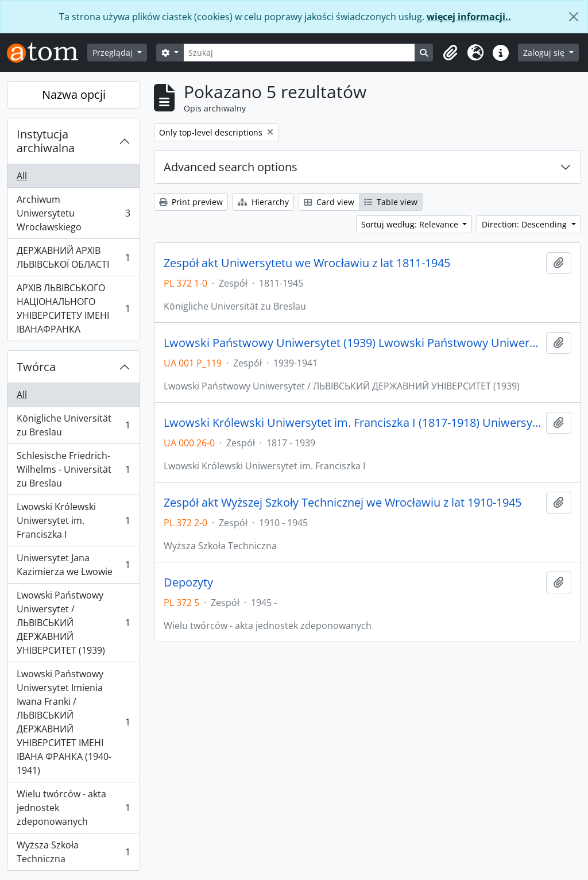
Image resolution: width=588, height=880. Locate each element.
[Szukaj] (299, 53)
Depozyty (188, 582)
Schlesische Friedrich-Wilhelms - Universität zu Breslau (73, 469)
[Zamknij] (574, 17)
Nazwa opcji (74, 94)
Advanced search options (231, 167)
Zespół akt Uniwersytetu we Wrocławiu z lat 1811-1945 (307, 263)
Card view (329, 202)
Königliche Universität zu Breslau (73, 425)
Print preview (191, 202)
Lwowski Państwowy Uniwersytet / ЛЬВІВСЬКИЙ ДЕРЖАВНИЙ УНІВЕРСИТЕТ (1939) (73, 623)
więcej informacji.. (469, 17)
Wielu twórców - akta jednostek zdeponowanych (73, 808)
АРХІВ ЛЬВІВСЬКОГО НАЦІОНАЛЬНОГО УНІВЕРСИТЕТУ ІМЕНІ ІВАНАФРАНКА (73, 308)
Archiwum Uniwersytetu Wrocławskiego (73, 213)
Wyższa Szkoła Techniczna (73, 852)
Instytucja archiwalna (46, 141)
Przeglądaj (114, 53)
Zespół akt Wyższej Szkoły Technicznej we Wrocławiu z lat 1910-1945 (343, 503)
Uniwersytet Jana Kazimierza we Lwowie (73, 565)
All (22, 176)
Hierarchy (263, 202)
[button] (450, 53)
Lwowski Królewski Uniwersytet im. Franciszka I (73, 520)
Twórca (36, 367)
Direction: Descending (525, 224)
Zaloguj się (545, 53)
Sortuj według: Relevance (411, 224)
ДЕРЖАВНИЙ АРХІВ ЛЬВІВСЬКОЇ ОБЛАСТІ (73, 257)
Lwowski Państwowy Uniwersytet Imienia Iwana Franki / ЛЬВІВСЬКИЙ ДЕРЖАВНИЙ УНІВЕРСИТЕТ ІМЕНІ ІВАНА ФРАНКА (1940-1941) (73, 722)
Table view (391, 202)
